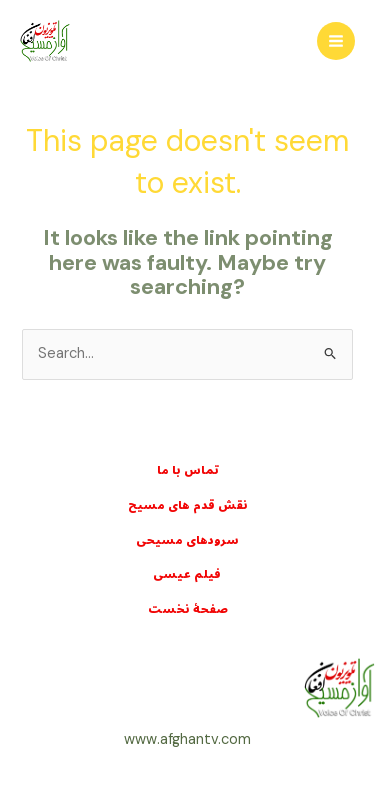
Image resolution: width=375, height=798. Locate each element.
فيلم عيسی (187, 574)
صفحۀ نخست (188, 609)
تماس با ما (188, 470)
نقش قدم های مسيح (188, 505)
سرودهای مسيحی (188, 540)
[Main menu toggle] (336, 41)
